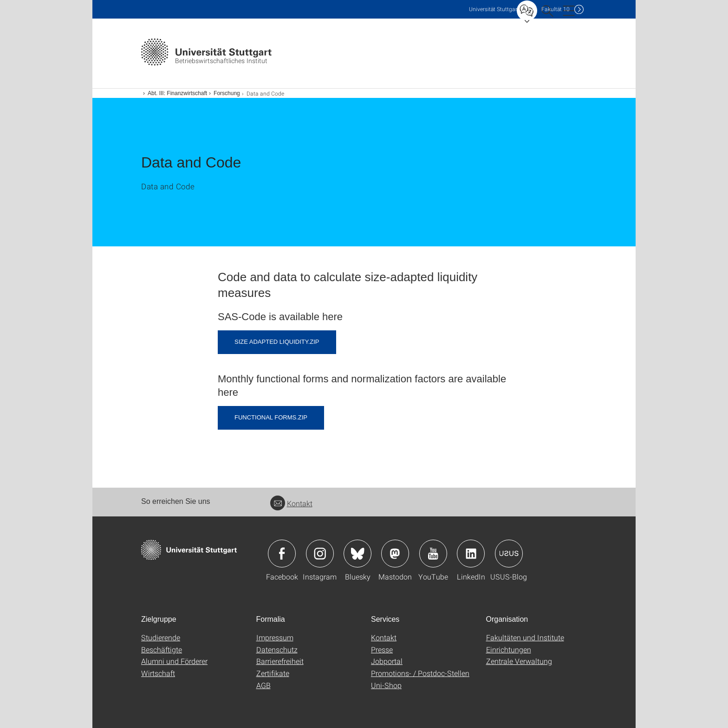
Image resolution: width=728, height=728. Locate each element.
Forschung (227, 93)
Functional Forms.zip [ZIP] (271, 417)
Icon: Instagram (320, 554)
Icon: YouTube (433, 554)
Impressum (275, 637)
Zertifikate (273, 673)
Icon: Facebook (282, 554)
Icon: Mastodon (395, 554)
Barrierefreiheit (280, 661)
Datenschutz (277, 649)
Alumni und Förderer (174, 661)
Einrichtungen (509, 649)
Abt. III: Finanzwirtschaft (177, 93)
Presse (382, 649)
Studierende (161, 637)
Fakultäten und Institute (525, 637)
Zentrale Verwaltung (519, 661)
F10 (556, 9)
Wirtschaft (158, 673)
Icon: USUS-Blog (509, 554)
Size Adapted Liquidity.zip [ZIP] (277, 342)
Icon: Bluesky (357, 554)
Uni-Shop (386, 685)
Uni (494, 9)
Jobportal (387, 661)
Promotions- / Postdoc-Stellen (420, 673)
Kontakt (291, 503)
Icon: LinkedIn (471, 554)
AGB (263, 685)
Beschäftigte (162, 649)
